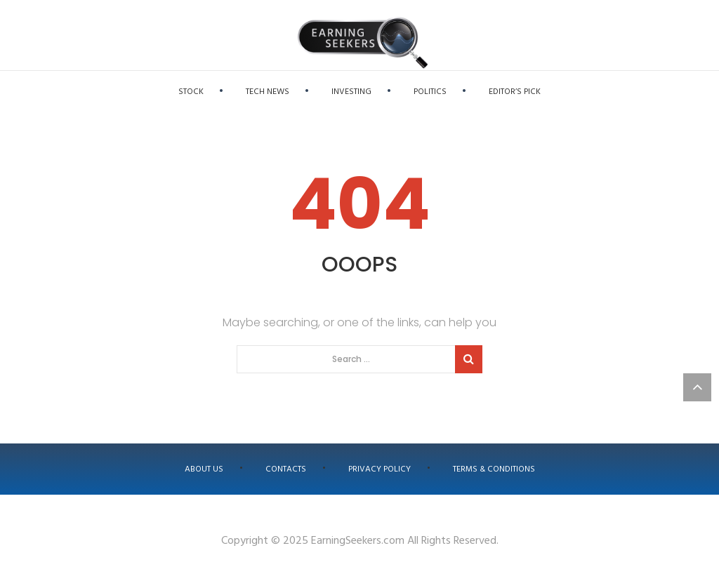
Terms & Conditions (494, 469)
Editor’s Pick (515, 92)
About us (204, 469)
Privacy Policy (380, 469)
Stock (191, 92)
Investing (351, 92)
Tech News (268, 92)
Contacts (286, 469)
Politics (430, 92)
